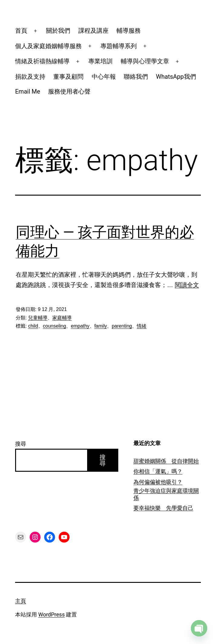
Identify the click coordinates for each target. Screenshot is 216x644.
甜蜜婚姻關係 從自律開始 (166, 461)
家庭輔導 (62, 318)
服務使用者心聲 (69, 91)
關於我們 (58, 31)
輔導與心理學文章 (145, 61)
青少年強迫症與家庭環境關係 (166, 494)
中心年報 (104, 77)
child (33, 326)
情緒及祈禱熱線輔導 (42, 61)
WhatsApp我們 (176, 77)
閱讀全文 (187, 285)
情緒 (142, 326)
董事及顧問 (68, 77)
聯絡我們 (136, 77)
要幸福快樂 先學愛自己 (163, 508)
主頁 (21, 601)
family (101, 326)
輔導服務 (129, 31)
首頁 (21, 31)
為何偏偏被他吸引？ (158, 482)
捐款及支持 (30, 77)
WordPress (51, 614)
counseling (55, 326)
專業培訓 (100, 61)
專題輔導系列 (119, 46)
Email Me (28, 91)
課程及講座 (93, 31)
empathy (80, 326)
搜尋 (21, 444)
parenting (122, 326)
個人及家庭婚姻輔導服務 (48, 46)
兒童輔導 (38, 318)
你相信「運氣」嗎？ (158, 471)
